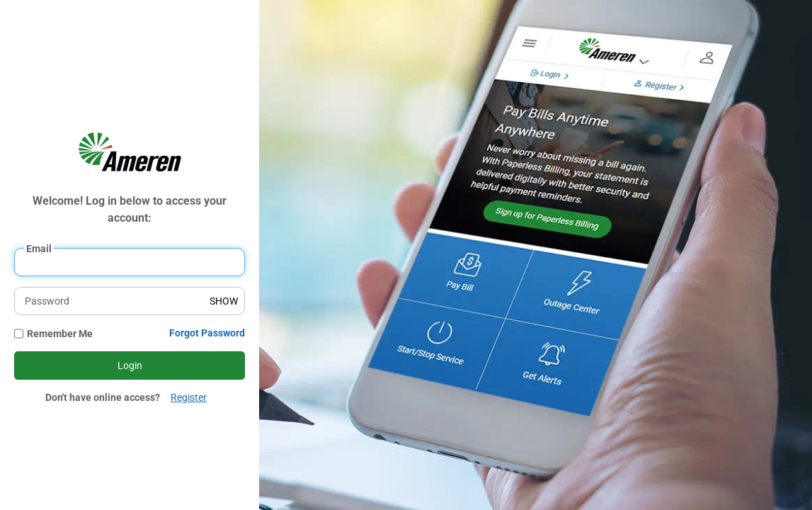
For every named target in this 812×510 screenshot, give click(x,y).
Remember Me (60, 334)
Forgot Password (207, 333)
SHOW (224, 301)
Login (130, 365)
